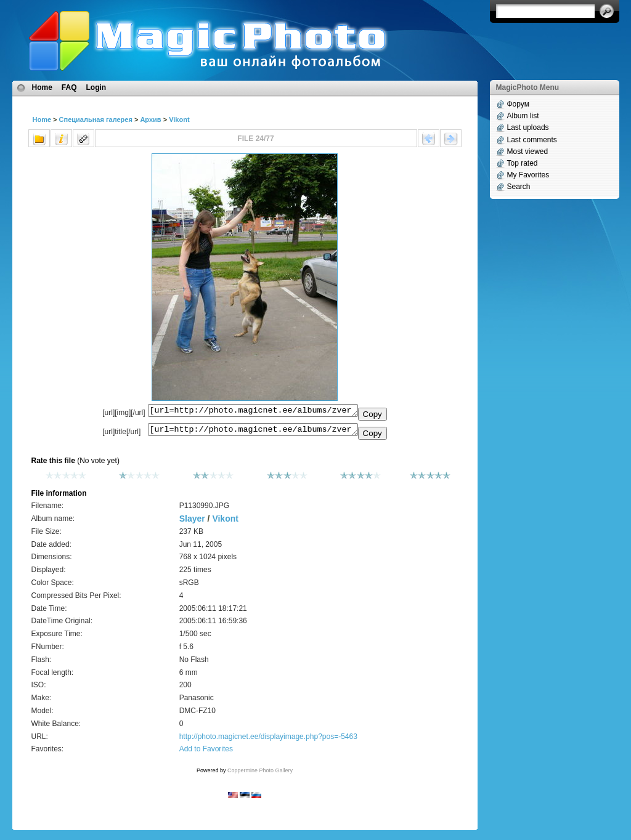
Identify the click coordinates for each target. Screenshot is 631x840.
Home (42, 87)
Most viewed (528, 151)
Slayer (192, 522)
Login (96, 87)
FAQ (69, 87)
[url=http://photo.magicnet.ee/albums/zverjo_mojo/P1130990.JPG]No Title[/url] (253, 432)
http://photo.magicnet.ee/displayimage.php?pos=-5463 (268, 740)
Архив (150, 119)
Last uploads (528, 127)
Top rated (523, 163)
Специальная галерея (96, 119)
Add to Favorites (206, 753)
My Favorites (528, 175)
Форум (518, 104)
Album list (523, 116)
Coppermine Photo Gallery (260, 774)
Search (519, 187)
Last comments (532, 140)
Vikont (179, 119)
